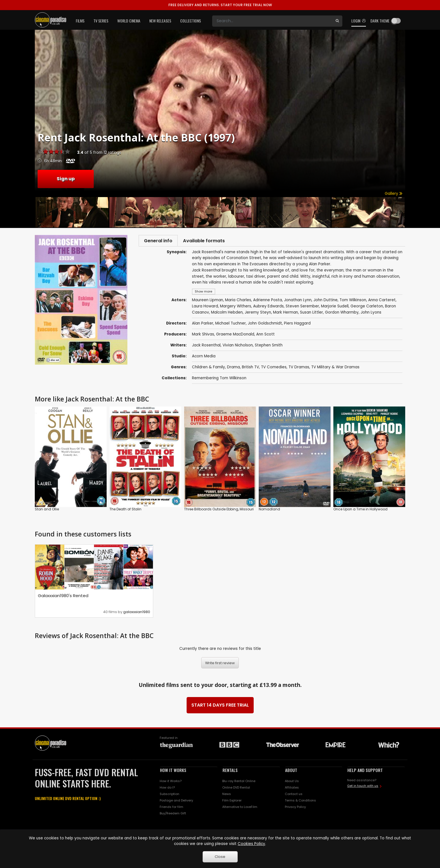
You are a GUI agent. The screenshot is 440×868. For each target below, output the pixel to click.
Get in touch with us (363, 787)
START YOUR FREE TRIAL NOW (220, 5)
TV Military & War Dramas (335, 369)
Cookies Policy (251, 844)
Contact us (294, 796)
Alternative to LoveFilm (240, 808)
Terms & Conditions (300, 802)
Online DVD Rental (236, 789)
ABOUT (291, 771)
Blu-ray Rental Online (239, 783)
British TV (250, 369)
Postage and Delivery (176, 802)
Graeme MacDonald (235, 336)
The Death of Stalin (125, 511)
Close (220, 857)
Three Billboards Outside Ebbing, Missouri (219, 511)
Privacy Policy (295, 808)
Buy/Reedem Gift (173, 815)
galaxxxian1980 (137, 613)
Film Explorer (232, 802)
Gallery (394, 194)
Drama (233, 369)
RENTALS (230, 771)
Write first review (220, 664)
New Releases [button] (160, 21)
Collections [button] (191, 21)
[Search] (272, 21)
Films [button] (80, 21)
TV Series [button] (101, 21)
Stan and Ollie (47, 511)
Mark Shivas (203, 336)
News (227, 796)
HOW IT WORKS (173, 771)
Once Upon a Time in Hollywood (360, 511)
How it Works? (171, 783)
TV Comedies (274, 369)
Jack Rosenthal (206, 347)
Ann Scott (265, 336)
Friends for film (171, 808)
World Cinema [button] (129, 21)
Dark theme (380, 21)
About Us (292, 783)
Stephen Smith (269, 347)
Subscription (169, 796)
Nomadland (269, 511)
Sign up (66, 179)
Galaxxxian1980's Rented (63, 597)
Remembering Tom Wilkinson (219, 380)
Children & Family (208, 369)
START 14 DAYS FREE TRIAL (220, 706)
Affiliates (292, 789)
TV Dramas (299, 369)
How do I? (167, 789)
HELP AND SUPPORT (365, 771)
